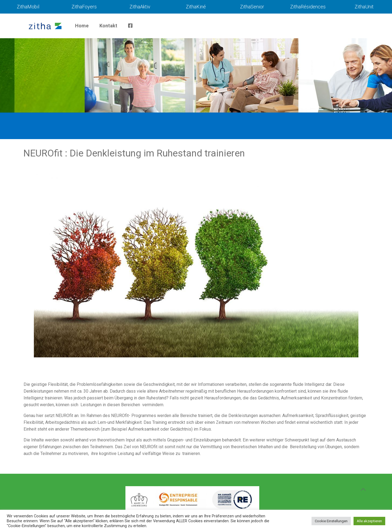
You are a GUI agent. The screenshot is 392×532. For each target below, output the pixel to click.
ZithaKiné (196, 7)
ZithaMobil (28, 7)
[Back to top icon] (363, 489)
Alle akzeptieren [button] (369, 521)
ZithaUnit (364, 7)
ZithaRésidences (308, 7)
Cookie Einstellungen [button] (331, 521)
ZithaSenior (252, 7)
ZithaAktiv (140, 7)
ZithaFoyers (84, 7)
